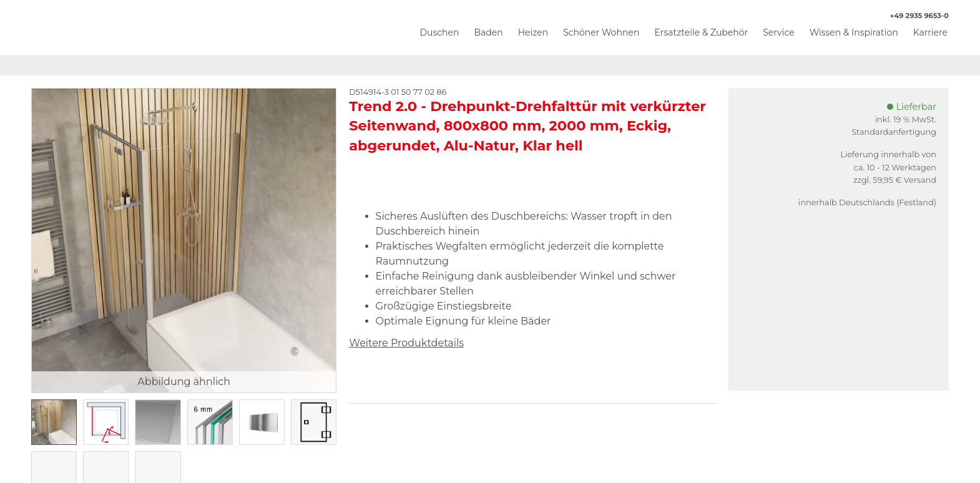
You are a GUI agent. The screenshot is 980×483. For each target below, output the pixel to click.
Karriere (930, 32)
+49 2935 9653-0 (913, 16)
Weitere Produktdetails (406, 343)
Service (778, 32)
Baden (488, 32)
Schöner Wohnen (601, 32)
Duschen (439, 32)
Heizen (533, 32)
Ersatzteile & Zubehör (701, 32)
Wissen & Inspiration (854, 32)
